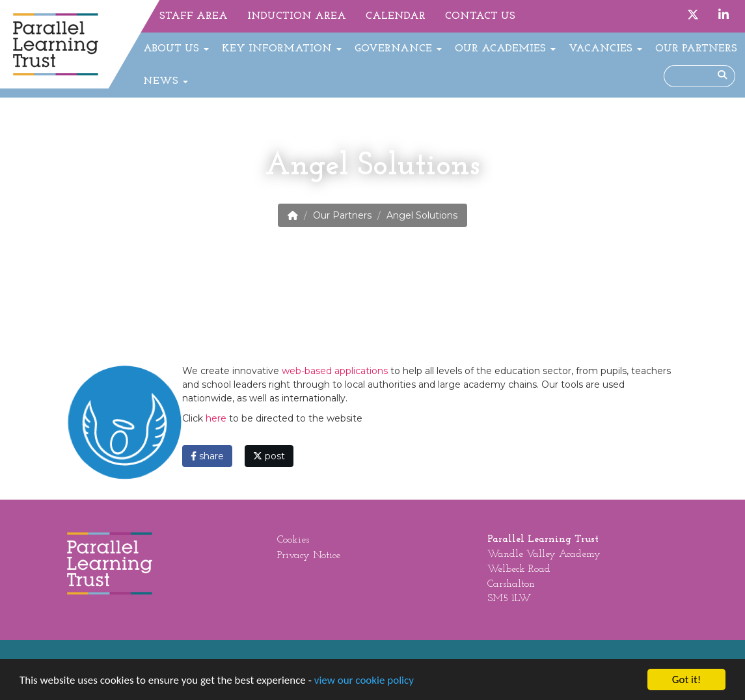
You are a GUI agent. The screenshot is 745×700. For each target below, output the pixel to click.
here (217, 418)
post (269, 456)
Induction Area (297, 16)
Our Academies (505, 49)
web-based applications (335, 371)
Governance (398, 49)
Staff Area (194, 16)
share (207, 456)
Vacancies (605, 49)
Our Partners (696, 49)
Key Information (282, 49)
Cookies (293, 540)
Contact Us (480, 16)
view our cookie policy (364, 681)
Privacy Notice (309, 556)
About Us (176, 49)
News (166, 81)
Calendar (396, 16)
